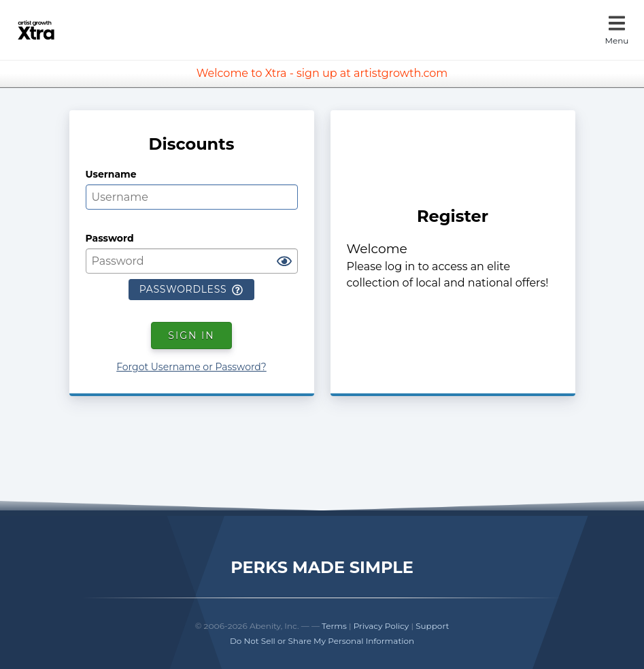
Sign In (191, 336)
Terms (334, 626)
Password (110, 238)
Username (111, 174)
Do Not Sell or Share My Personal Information (322, 641)
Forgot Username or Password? (191, 367)
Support (432, 626)
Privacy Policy (382, 626)
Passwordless (191, 289)
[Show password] (284, 262)
